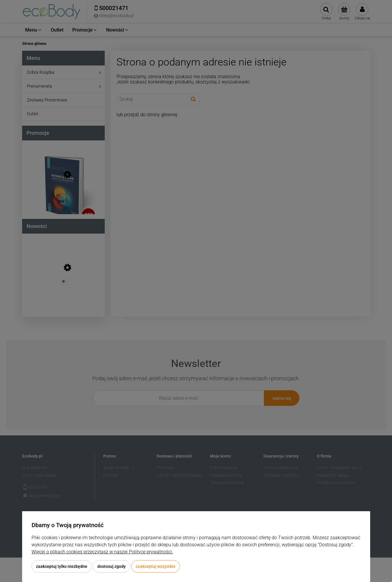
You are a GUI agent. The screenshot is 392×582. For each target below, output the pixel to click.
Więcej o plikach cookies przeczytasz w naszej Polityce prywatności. (102, 552)
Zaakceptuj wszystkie (156, 566)
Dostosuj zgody (111, 566)
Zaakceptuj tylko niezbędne (62, 566)
